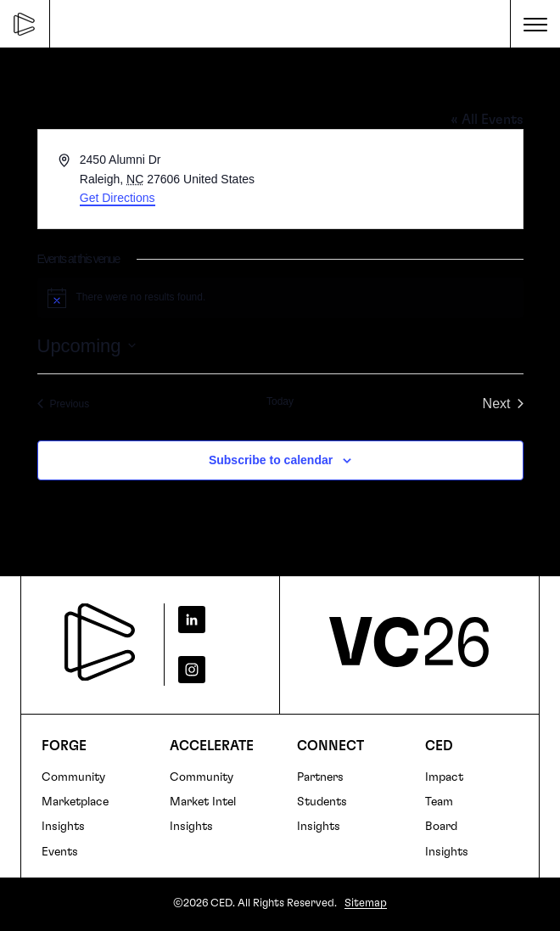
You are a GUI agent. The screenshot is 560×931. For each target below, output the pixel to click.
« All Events (487, 120)
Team (439, 802)
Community (73, 777)
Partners (320, 777)
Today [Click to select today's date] (280, 401)
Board (441, 827)
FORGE (64, 746)
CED (439, 746)
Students (322, 802)
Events (60, 852)
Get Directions (118, 198)
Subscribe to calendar (271, 460)
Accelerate (212, 746)
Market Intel (203, 802)
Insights (63, 827)
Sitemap (366, 903)
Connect (330, 746)
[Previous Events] (64, 404)
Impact (444, 777)
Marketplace (75, 802)
